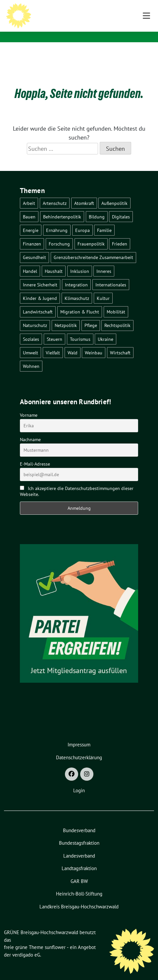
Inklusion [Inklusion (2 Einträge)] (80, 261)
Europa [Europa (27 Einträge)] (82, 220)
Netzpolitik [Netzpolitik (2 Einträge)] (66, 315)
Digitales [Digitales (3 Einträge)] (121, 206)
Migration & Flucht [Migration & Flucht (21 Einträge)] (80, 301)
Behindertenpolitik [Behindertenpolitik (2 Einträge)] (62, 206)
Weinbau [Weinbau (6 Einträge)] (94, 342)
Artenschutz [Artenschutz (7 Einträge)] (55, 193)
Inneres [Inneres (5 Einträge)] (104, 261)
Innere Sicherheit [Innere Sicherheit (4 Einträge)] (40, 274)
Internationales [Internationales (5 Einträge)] (111, 274)
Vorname (29, 405)
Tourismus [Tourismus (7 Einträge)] (80, 329)
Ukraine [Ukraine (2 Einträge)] (105, 329)
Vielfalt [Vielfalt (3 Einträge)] (53, 342)
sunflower (55, 937)
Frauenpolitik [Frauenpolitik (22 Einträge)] (91, 233)
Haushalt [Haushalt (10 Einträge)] (54, 261)
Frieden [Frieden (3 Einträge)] (120, 233)
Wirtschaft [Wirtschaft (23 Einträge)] (120, 342)
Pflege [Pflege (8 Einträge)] (91, 315)
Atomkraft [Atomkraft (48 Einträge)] (84, 193)
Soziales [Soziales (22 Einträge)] (31, 329)
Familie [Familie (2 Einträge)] (104, 220)
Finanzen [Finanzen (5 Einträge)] (32, 233)
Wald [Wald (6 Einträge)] (73, 342)
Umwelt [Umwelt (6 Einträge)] (30, 342)
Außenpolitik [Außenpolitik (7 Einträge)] (114, 193)
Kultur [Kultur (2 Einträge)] (103, 288)
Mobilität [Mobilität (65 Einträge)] (116, 301)
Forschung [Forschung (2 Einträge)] (59, 233)
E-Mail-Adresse (35, 454)
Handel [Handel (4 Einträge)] (30, 261)
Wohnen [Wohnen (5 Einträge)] (31, 356)
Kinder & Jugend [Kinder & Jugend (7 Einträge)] (40, 288)
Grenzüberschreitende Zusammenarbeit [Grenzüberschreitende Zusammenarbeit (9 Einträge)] (93, 247)
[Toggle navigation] (146, 53)
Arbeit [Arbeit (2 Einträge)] (29, 193)
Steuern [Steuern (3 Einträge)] (54, 329)
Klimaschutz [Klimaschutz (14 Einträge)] (77, 288)
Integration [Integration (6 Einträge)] (76, 274)
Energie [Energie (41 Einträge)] (31, 220)
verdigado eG (26, 945)
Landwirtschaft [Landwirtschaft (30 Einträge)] (38, 301)
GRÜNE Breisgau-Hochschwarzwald (96, 13)
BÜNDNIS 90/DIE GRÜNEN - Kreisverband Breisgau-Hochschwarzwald (93, 26)
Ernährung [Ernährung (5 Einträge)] (57, 220)
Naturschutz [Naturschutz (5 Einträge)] (35, 315)
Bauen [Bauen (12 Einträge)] (29, 206)
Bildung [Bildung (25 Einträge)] (97, 206)
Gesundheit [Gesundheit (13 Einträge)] (34, 247)
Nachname (30, 429)
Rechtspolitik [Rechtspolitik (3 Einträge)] (117, 315)
